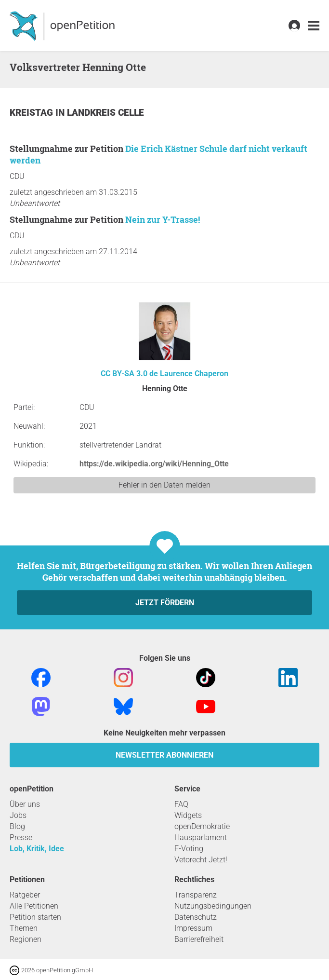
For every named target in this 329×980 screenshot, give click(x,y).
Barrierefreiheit (199, 939)
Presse (21, 837)
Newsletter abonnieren (164, 755)
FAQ (181, 804)
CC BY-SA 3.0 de (129, 374)
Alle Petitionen (34, 906)
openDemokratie (202, 826)
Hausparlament (201, 837)
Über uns (25, 804)
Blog (17, 826)
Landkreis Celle (105, 113)
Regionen (26, 939)
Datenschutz (196, 917)
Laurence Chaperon (194, 374)
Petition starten (35, 917)
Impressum (193, 928)
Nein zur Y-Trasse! (163, 219)
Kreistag (33, 113)
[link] (314, 26)
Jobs (18, 815)
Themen (24, 928)
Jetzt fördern (165, 603)
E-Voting (189, 849)
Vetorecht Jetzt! (201, 860)
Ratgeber (25, 895)
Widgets (188, 815)
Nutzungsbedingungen (213, 906)
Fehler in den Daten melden (164, 485)
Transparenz (196, 895)
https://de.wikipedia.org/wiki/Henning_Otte (154, 464)
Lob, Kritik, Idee (37, 849)
